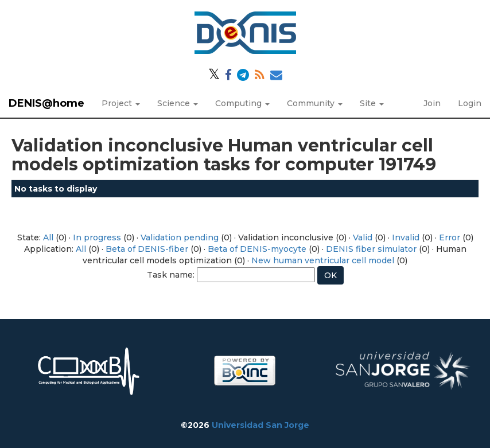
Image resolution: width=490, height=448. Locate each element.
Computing (242, 103)
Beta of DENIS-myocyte (257, 249)
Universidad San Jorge (260, 425)
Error (450, 237)
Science (178, 103)
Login (470, 103)
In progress (97, 237)
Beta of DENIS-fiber (147, 249)
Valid (363, 237)
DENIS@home (46, 103)
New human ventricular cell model (323, 260)
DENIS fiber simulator (371, 249)
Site (372, 103)
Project (121, 103)
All (48, 237)
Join (432, 103)
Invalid (406, 237)
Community (315, 103)
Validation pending (180, 237)
